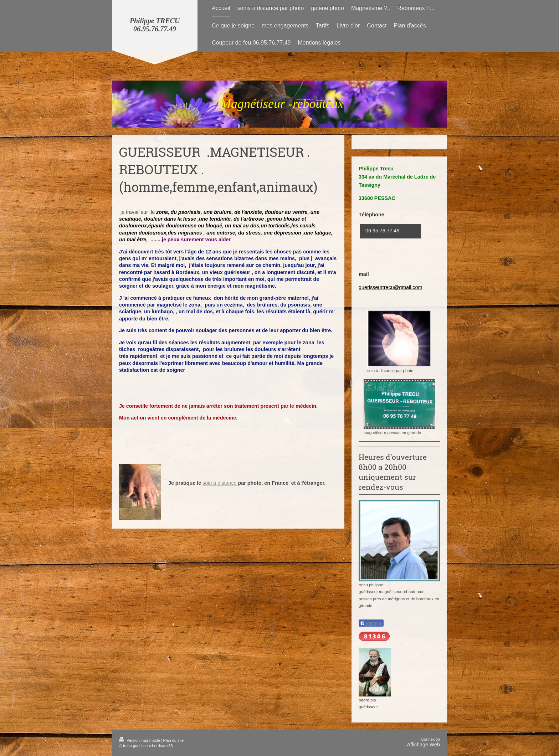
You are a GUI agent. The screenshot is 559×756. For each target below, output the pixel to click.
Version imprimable (140, 740)
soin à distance (219, 483)
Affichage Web (424, 745)
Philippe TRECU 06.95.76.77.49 (155, 25)
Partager (371, 623)
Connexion (430, 739)
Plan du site (173, 740)
